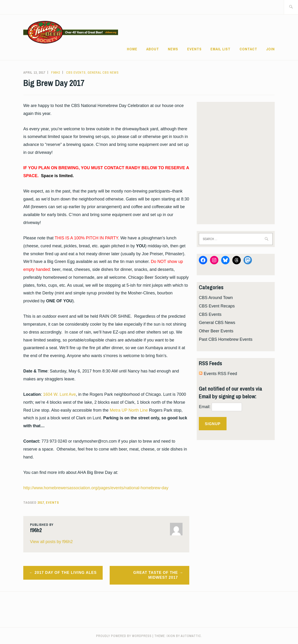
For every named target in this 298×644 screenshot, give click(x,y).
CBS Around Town (216, 298)
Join (270, 49)
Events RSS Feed (220, 374)
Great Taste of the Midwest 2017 (156, 575)
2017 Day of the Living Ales (66, 573)
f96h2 (56, 72)
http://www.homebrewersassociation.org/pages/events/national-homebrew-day (96, 488)
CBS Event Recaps (217, 306)
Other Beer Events (216, 331)
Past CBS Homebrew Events (226, 339)
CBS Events (76, 72)
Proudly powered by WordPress (124, 636)
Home (132, 49)
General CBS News (103, 72)
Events (194, 49)
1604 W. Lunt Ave (59, 394)
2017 (41, 503)
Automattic (191, 636)
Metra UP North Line (129, 410)
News (173, 49)
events (52, 503)
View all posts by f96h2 (51, 542)
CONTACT (248, 49)
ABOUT (153, 49)
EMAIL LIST (220, 49)
